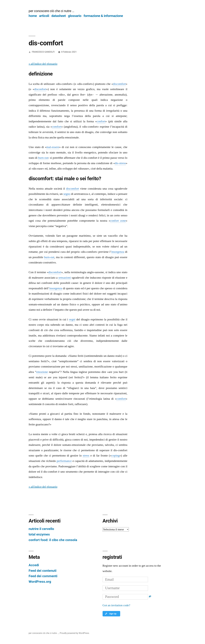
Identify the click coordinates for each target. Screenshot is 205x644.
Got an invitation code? (116, 605)
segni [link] (72, 319)
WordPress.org (40, 582)
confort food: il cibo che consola (53, 540)
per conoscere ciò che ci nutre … (51, 11)
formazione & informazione (103, 16)
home (33, 16)
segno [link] (67, 194)
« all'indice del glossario (43, 64)
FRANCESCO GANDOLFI (43, 52)
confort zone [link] (118, 221)
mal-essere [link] (53, 147)
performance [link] (64, 461)
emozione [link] (42, 372)
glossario (75, 16)
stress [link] (86, 456)
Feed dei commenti (43, 576)
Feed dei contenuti (42, 571)
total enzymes (39, 534)
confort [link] (101, 121)
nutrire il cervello (41, 529)
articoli (44, 16)
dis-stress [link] (120, 163)
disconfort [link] (40, 89)
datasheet (59, 16)
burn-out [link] (43, 158)
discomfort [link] (119, 84)
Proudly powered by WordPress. (75, 633)
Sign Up (111, 614)
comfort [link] (57, 127)
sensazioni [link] (65, 278)
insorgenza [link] (118, 252)
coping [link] (115, 456)
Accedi (34, 565)
